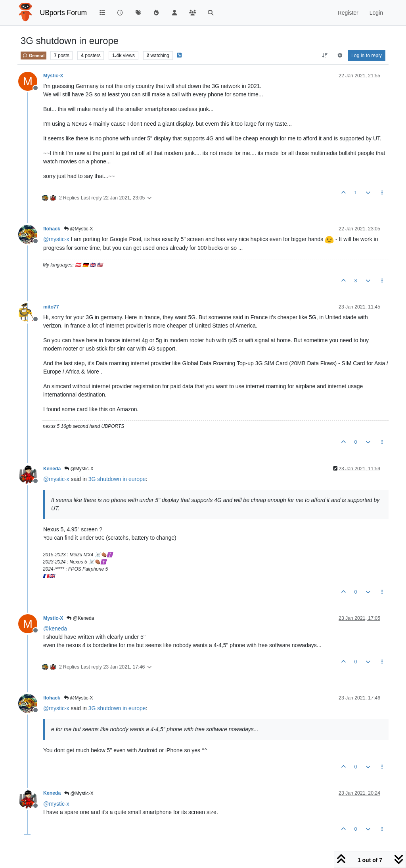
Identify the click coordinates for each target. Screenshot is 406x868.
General (34, 56)
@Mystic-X (79, 229)
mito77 (51, 307)
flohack (52, 229)
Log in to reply (367, 56)
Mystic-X (53, 76)
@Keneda (80, 618)
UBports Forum (64, 13)
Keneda (52, 469)
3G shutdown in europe (117, 479)
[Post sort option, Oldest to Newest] (325, 56)
